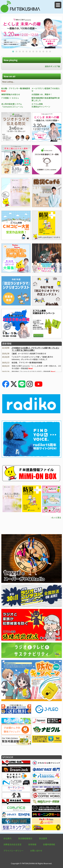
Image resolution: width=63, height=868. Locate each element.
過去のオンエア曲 (52, 66)
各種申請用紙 (49, 844)
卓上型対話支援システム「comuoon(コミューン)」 (13, 105)
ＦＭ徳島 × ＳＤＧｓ (10, 98)
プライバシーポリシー (13, 851)
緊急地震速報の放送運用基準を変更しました (46, 99)
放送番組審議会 (25, 838)
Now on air (9, 76)
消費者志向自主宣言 (12, 844)
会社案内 (7, 838)
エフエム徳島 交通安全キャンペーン (41, 105)
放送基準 (43, 838)
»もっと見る (56, 517)
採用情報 (32, 844)
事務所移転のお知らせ (11, 94)
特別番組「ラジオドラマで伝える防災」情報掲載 (31, 372)
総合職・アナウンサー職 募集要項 (16, 88)
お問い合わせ (36, 851)
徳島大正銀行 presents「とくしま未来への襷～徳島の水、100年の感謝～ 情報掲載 (36, 367)
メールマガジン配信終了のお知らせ (46, 90)
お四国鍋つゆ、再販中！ (42, 94)
